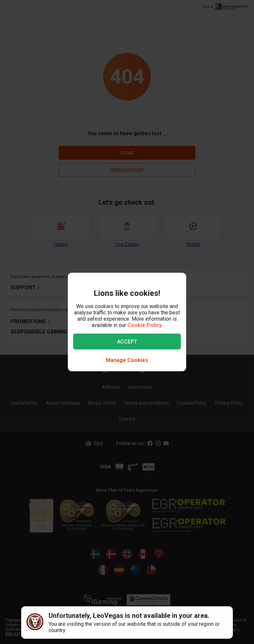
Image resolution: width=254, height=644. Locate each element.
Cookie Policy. (145, 325)
